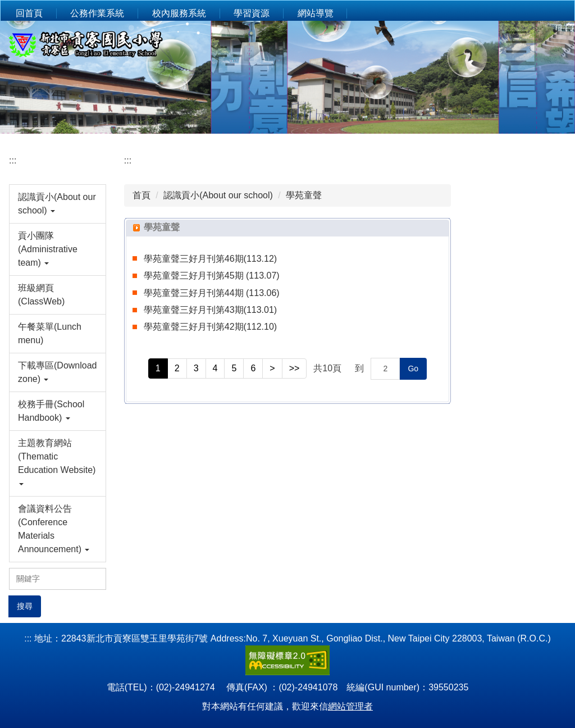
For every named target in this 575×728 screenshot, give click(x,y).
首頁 (142, 195)
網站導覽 (316, 13)
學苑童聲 (304, 195)
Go (413, 368)
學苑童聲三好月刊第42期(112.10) (210, 327)
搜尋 (25, 606)
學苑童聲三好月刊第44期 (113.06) (212, 293)
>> (295, 368)
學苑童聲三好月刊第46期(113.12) (210, 259)
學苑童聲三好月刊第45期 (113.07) (212, 276)
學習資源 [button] (252, 13)
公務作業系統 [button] (97, 13)
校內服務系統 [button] (179, 13)
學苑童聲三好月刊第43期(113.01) (210, 310)
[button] (58, 204)
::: (13, 160)
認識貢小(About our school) (218, 195)
